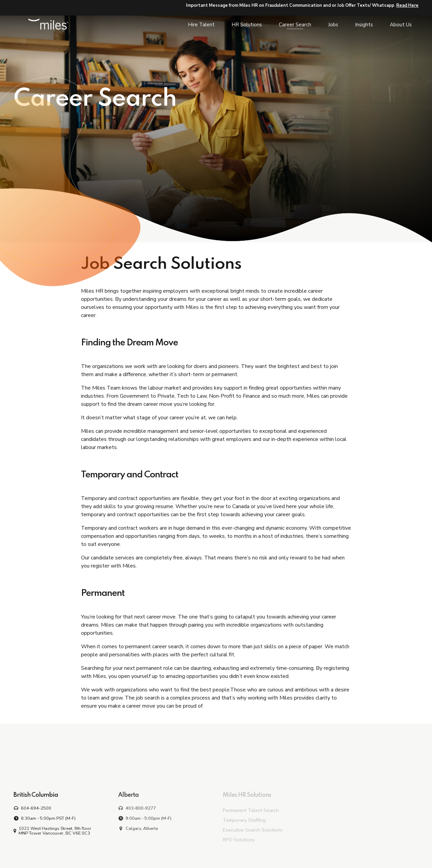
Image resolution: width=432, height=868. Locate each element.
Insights (364, 25)
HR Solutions (247, 25)
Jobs (333, 25)
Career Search (295, 25)
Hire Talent (201, 25)
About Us (401, 25)
